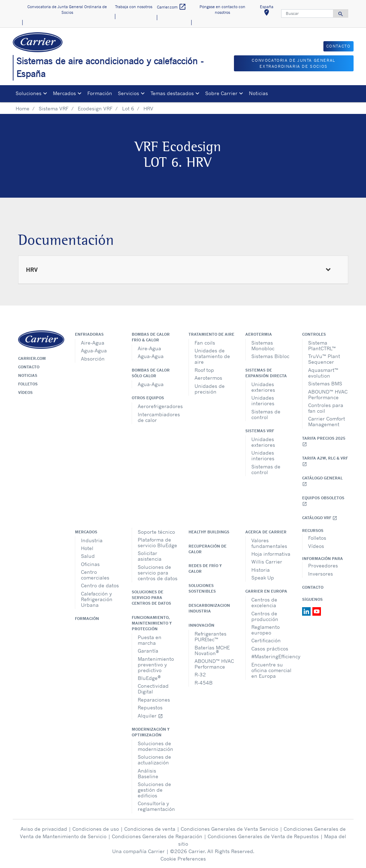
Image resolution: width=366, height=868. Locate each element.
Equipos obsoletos (323, 501)
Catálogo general (322, 481)
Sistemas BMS (325, 383)
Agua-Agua (94, 350)
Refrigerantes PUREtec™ (211, 636)
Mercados (86, 532)
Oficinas (90, 564)
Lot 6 (128, 108)
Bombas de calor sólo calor (151, 373)
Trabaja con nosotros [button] (134, 7)
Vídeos (25, 392)
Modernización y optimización (151, 732)
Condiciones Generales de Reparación (157, 836)
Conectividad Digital (153, 689)
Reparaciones (154, 700)
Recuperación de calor (207, 549)
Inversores (321, 574)
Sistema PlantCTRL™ (322, 345)
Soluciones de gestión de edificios (154, 790)
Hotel (87, 548)
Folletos (28, 384)
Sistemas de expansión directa (266, 373)
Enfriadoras (89, 334)
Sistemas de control (266, 414)
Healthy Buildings (209, 532)
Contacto (29, 367)
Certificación (266, 640)
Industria (92, 540)
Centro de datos (100, 585)
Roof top (204, 370)
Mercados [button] (64, 93)
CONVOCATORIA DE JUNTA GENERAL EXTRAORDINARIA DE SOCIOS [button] (293, 63)
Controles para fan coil (326, 408)
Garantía (148, 651)
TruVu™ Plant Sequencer (324, 359)
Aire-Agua (93, 343)
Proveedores (323, 565)
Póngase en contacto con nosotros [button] (222, 10)
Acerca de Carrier (266, 532)
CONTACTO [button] (338, 46)
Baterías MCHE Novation (212, 650)
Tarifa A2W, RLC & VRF (325, 461)
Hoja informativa (271, 554)
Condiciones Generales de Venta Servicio (230, 829)
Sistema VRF (54, 108)
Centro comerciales (95, 575)
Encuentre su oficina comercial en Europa (271, 670)
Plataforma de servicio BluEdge (157, 542)
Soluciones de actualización (154, 760)
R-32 (200, 674)
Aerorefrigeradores (158, 406)
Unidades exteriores (263, 387)
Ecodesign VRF (95, 108)
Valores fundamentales (269, 543)
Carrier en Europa (266, 591)
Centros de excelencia (264, 602)
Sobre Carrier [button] (221, 93)
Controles (314, 334)
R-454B (204, 683)
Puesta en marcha (150, 640)
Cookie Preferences (183, 859)
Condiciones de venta (150, 829)
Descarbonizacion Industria (209, 608)
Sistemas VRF (260, 431)
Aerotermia (259, 334)
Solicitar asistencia (150, 556)
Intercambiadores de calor (158, 417)
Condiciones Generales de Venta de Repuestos (263, 836)
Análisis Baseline (148, 773)
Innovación (201, 625)
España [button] (269, 12)
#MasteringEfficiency (271, 656)
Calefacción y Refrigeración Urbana (97, 599)
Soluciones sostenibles (202, 588)
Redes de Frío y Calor (205, 568)
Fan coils (205, 343)
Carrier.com (32, 358)
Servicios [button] (129, 93)
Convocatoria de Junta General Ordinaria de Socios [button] (67, 10)
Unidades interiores (263, 400)
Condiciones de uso (96, 829)
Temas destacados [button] (172, 93)
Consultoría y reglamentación (156, 806)
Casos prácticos (270, 649)
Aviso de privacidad (44, 829)
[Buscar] (307, 13)
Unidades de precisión (210, 389)
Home (23, 108)
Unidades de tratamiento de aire (212, 356)
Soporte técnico (156, 532)
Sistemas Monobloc (263, 345)
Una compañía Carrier (138, 851)
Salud (88, 556)
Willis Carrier (267, 562)
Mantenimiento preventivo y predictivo (156, 664)
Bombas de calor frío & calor (151, 337)
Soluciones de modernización (155, 746)
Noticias (258, 93)
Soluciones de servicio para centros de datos (158, 573)
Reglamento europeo (266, 630)
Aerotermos (208, 378)
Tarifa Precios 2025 (324, 441)
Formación (100, 93)
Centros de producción (265, 616)
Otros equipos (148, 398)
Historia (261, 570)
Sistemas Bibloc (270, 356)
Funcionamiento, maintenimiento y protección (152, 623)
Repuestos (150, 707)
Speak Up (263, 578)
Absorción (93, 359)
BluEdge (149, 678)
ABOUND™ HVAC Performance (328, 394)
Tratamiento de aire (211, 334)
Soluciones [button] (29, 93)
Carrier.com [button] (172, 7)
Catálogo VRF (320, 518)
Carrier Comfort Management (327, 421)
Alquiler (150, 716)
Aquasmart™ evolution (323, 373)
